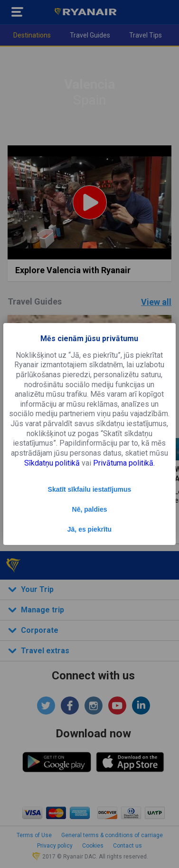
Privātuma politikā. (124, 463)
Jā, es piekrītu (89, 529)
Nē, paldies (90, 509)
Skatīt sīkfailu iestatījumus (90, 489)
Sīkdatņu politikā (52, 463)
